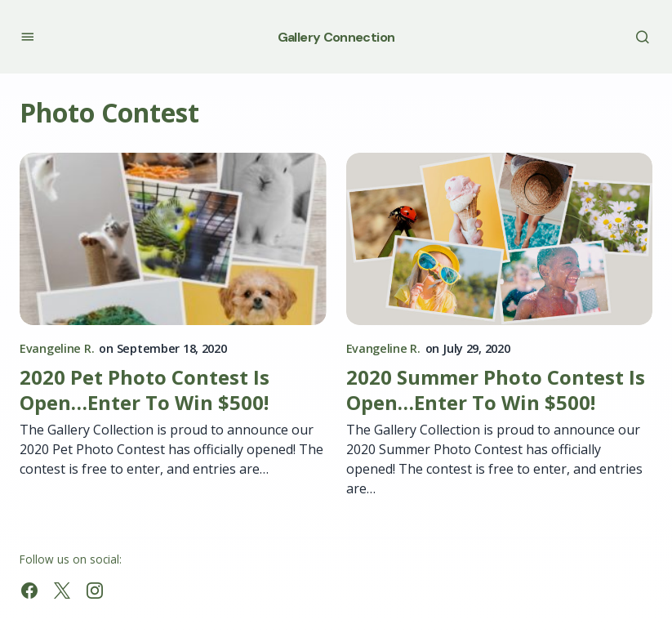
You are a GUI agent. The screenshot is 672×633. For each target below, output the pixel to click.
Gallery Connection (336, 37)
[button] (27, 36)
